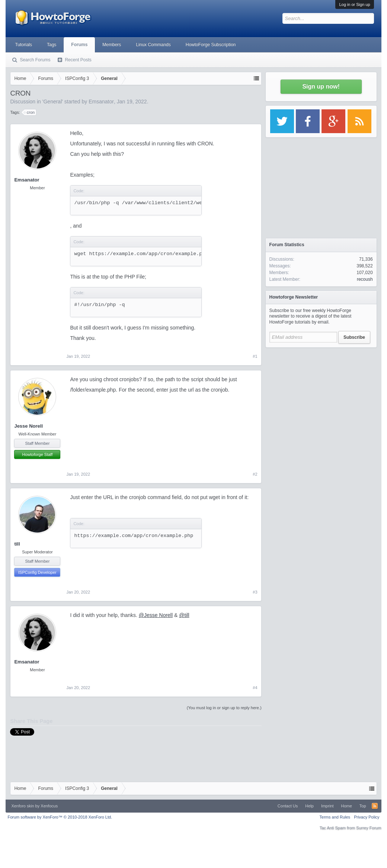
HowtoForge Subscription (211, 45)
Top (363, 806)
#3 (255, 592)
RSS (375, 806)
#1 (255, 356)
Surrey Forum (369, 828)
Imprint (327, 806)
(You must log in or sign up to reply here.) (224, 708)
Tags (52, 45)
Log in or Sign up (354, 4)
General (52, 102)
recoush (365, 279)
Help (309, 806)
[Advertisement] (321, 398)
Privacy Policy (367, 817)
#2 (255, 474)
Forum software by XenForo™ (60, 817)
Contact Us (288, 806)
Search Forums (35, 60)
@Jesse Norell (156, 615)
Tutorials (23, 45)
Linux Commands (153, 45)
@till (184, 615)
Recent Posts (78, 60)
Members (112, 45)
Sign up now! (321, 86)
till (17, 544)
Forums (79, 45)
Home (347, 806)
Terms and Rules (335, 817)
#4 (255, 688)
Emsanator (101, 102)
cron (30, 112)
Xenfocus (49, 806)
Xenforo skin (23, 806)
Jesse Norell (28, 426)
